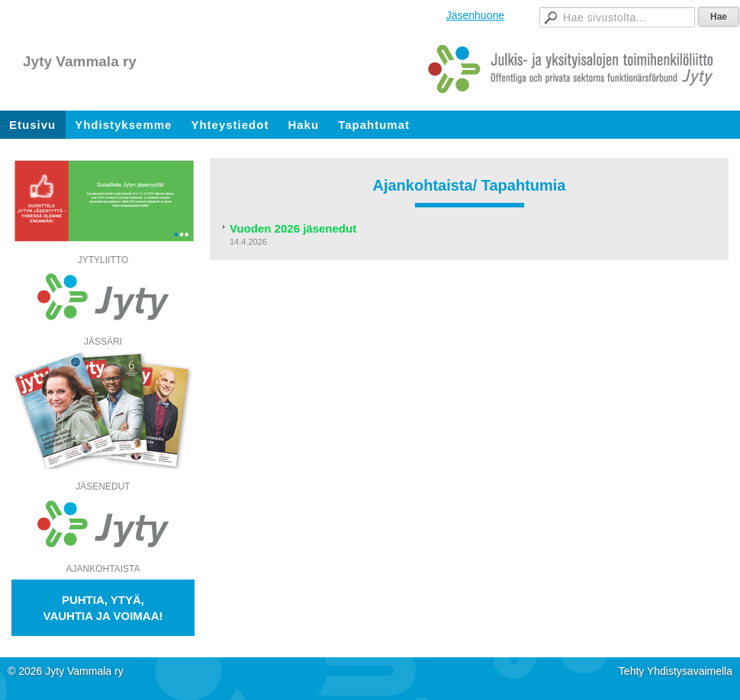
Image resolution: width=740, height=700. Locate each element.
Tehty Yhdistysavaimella (676, 671)
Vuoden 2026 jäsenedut (294, 228)
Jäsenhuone (475, 15)
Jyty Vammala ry (80, 61)
